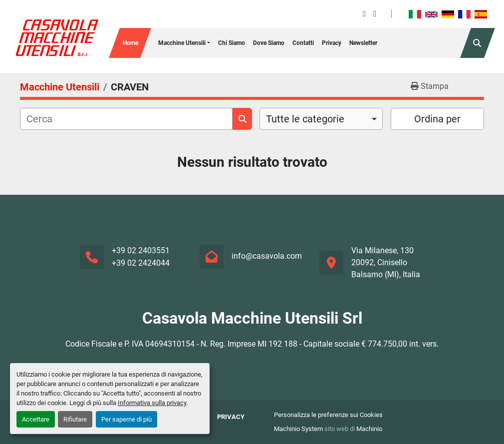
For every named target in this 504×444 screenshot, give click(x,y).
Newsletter (363, 43)
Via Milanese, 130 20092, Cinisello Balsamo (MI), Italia (386, 262)
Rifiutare (75, 419)
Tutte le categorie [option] (305, 119)
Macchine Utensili (182, 43)
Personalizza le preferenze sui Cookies (328, 415)
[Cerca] (126, 119)
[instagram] (375, 14)
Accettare (36, 419)
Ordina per (437, 119)
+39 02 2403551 (141, 250)
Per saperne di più (126, 419)
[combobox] (321, 119)
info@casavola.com (267, 256)
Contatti (303, 43)
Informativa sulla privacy (152, 403)
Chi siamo (232, 43)
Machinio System (298, 429)
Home (130, 43)
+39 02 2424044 (141, 263)
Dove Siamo (269, 43)
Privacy (332, 43)
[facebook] (364, 14)
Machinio (369, 429)
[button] (184, 43)
